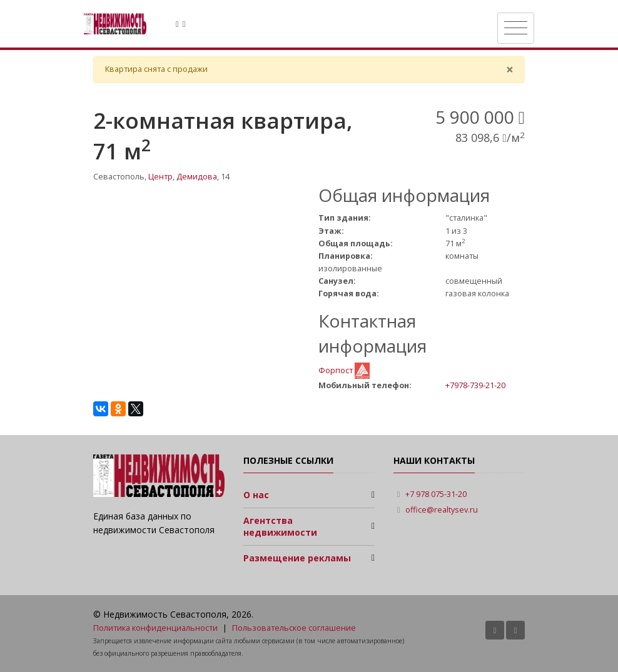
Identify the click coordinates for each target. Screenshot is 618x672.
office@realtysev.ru (442, 510)
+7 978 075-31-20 (436, 494)
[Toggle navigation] (516, 28)
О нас (256, 495)
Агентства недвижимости (280, 527)
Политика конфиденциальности (155, 628)
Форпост (337, 370)
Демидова (197, 177)
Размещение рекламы (297, 558)
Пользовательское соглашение (294, 628)
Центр (160, 177)
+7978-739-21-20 (475, 385)
